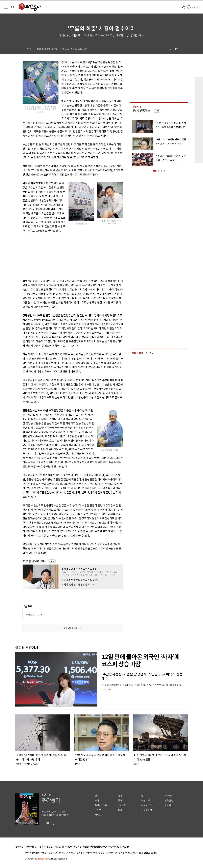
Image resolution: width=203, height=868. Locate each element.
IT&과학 (122, 805)
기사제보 (169, 796)
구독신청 (169, 801)
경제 (120, 796)
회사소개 (29, 847)
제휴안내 (59, 847)
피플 (120, 810)
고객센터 (68, 847)
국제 (120, 801)
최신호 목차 (147, 801)
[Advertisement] (66, 255)
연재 (143, 796)
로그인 (196, 7)
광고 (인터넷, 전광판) (44, 847)
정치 (97, 796)
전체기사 (99, 815)
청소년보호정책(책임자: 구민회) (114, 847)
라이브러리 (147, 805)
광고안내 (169, 805)
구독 (52, 561)
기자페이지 (147, 810)
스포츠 (98, 810)
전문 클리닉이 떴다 (34, 561)
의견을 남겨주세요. (34, 615)
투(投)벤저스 (141, 111)
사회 (97, 801)
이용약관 (77, 847)
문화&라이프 (101, 805)
